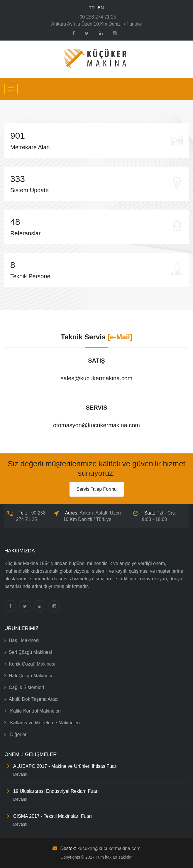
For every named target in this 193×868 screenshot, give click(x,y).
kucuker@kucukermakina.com (109, 848)
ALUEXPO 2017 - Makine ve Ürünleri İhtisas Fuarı (65, 766)
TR (92, 7)
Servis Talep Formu (97, 489)
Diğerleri (16, 734)
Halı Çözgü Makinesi (28, 676)
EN (101, 7)
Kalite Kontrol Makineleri (33, 711)
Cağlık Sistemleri (24, 687)
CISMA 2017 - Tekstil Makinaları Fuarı (53, 816)
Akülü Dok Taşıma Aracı (32, 699)
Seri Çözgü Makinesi (28, 652)
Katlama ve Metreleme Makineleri (42, 723)
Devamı (20, 774)
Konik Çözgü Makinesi (30, 664)
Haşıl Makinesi (22, 640)
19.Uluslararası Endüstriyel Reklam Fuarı (56, 791)
